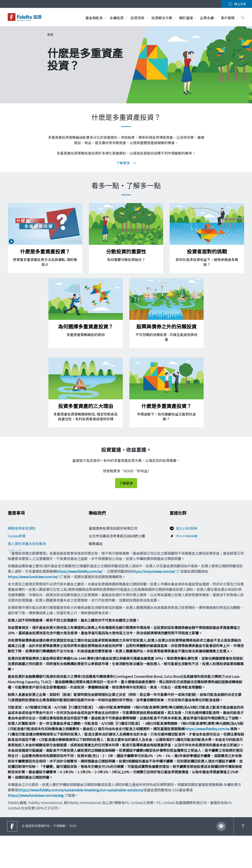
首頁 (50, 34)
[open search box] (243, 17)
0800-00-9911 (102, 550)
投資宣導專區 (18, 560)
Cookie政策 (17, 537)
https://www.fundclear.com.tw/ (33, 609)
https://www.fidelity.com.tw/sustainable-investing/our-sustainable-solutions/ (81, 822)
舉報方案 (15, 552)
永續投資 (118, 18)
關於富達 (188, 18)
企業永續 (208, 18)
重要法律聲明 (18, 568)
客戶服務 (229, 18)
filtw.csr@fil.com (105, 564)
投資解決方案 (163, 18)
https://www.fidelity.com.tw (207, 761)
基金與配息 (96, 18)
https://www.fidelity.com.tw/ (79, 604)
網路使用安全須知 (22, 529)
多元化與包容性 (20, 575)
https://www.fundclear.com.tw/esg (36, 828)
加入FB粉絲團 (187, 537)
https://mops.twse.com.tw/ (153, 604)
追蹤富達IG (184, 545)
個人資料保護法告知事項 (27, 545)
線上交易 (237, 4)
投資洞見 (139, 18)
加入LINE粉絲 (187, 529)
